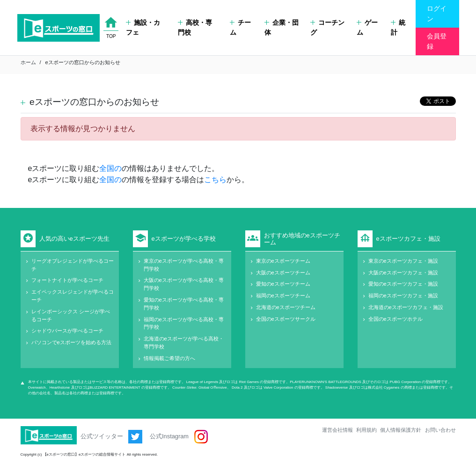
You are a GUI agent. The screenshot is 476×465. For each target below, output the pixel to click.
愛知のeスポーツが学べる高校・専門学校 (184, 304)
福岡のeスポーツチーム (283, 295)
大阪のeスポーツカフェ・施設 (403, 273)
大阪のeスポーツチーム (283, 273)
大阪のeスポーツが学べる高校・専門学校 (184, 284)
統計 (398, 28)
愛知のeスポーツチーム (283, 284)
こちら (215, 180)
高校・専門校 (195, 28)
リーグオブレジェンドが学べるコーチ (73, 265)
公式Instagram (179, 437)
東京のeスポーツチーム (283, 261)
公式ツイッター (112, 437)
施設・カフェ (143, 28)
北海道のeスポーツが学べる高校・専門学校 (184, 343)
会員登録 (437, 41)
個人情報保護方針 (401, 430)
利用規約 (366, 430)
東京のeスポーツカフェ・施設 (403, 261)
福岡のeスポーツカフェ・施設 (403, 295)
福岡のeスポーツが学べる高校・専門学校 (184, 323)
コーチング (327, 28)
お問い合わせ (440, 430)
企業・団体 (282, 28)
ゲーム (367, 28)
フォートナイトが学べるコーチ (67, 280)
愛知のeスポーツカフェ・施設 (403, 284)
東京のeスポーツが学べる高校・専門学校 (184, 265)
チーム (240, 28)
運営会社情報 (337, 430)
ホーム (28, 62)
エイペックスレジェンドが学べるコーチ (73, 296)
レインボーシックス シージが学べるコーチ (71, 315)
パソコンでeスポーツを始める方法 (71, 342)
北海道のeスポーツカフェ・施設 (406, 307)
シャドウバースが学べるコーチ (67, 331)
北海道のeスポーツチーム (286, 307)
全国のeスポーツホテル (395, 319)
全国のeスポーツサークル (286, 319)
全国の (110, 168)
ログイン (437, 14)
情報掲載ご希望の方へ (169, 358)
